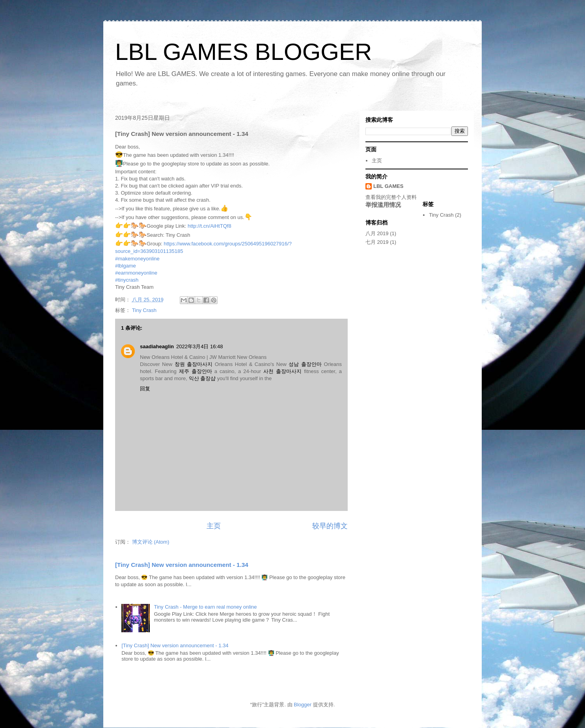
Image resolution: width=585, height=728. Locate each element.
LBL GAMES (388, 186)
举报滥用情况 (383, 205)
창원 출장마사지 (194, 364)
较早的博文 (330, 526)
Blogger (303, 705)
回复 (145, 389)
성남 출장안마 (305, 364)
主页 (214, 526)
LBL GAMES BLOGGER (243, 52)
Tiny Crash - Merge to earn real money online (205, 607)
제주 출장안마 (196, 371)
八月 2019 (377, 233)
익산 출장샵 (202, 378)
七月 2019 (377, 242)
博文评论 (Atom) (151, 542)
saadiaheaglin (157, 346)
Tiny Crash (144, 310)
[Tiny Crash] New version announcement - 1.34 (182, 565)
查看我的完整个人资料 (391, 197)
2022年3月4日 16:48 (200, 346)
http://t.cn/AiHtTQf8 (210, 226)
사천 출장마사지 (282, 371)
